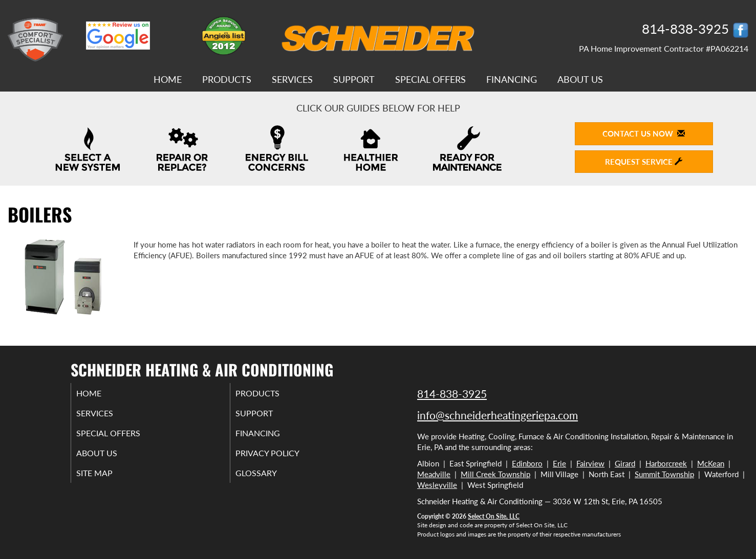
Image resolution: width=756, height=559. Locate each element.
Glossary (268, 480)
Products (227, 79)
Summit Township (664, 474)
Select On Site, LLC (494, 516)
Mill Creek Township (495, 474)
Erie (559, 463)
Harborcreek (666, 463)
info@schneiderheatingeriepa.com (498, 415)
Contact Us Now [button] (644, 133)
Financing (512, 79)
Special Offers (430, 79)
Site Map (107, 480)
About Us (580, 79)
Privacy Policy (281, 458)
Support (354, 79)
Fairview (590, 463)
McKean (711, 463)
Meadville (434, 474)
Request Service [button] (644, 162)
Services (292, 79)
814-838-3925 (452, 394)
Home (168, 79)
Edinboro (527, 463)
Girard (625, 463)
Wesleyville (437, 485)
